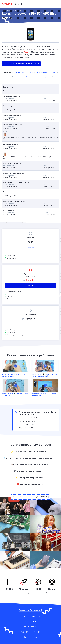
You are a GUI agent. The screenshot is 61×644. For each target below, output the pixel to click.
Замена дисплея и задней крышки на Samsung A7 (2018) (14, 375)
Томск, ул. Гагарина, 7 (30, 610)
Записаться (31, 247)
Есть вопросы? (31, 627)
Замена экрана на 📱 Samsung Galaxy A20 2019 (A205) (15, 395)
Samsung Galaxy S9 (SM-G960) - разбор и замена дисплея (45, 395)
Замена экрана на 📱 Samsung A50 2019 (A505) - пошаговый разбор (44, 375)
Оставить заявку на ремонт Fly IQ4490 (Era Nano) (21, 63)
